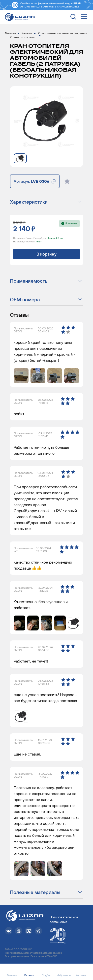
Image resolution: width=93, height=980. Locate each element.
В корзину (46, 254)
